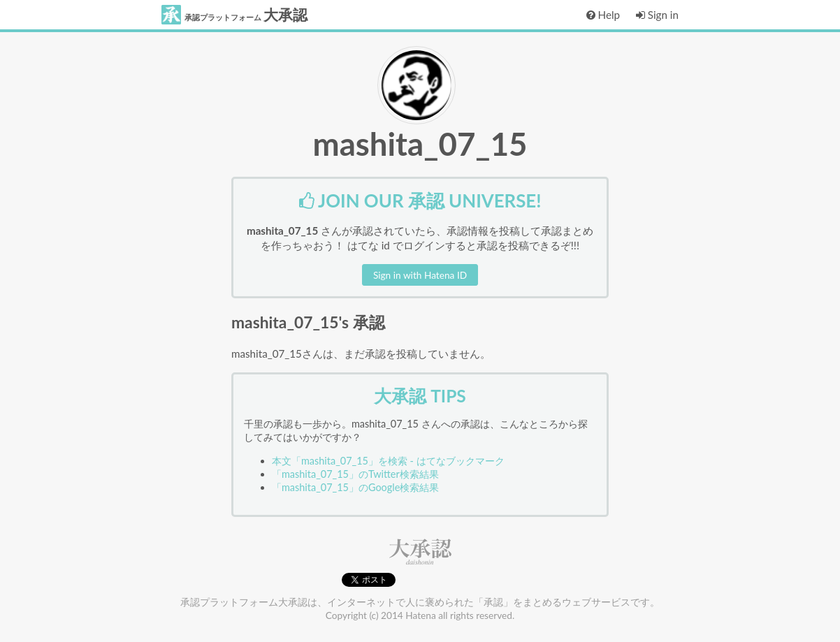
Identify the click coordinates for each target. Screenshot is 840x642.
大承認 (234, 15)
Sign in (657, 15)
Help (603, 15)
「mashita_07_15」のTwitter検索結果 (355, 474)
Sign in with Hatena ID (420, 275)
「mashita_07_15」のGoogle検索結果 (355, 487)
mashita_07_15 (420, 144)
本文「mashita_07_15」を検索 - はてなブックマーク (388, 461)
